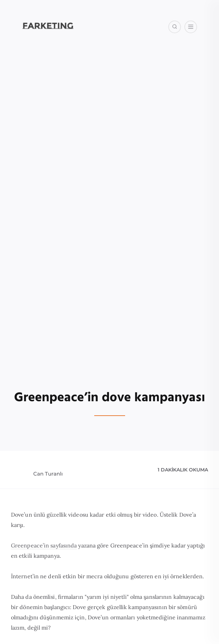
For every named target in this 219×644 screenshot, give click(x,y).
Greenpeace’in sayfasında (44, 545)
